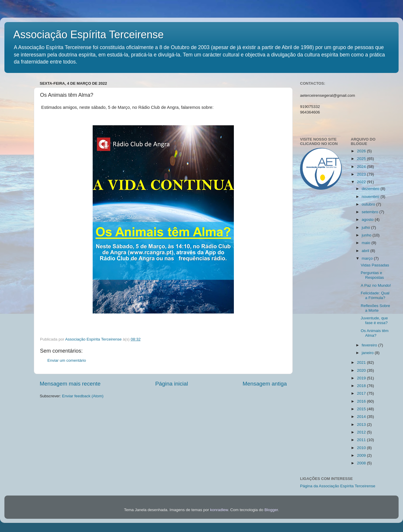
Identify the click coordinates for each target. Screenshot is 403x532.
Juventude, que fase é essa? (374, 320)
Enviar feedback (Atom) (83, 396)
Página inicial (172, 384)
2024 (362, 167)
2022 (362, 182)
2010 (362, 448)
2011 (362, 440)
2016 (362, 401)
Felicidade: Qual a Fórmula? (375, 295)
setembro (371, 212)
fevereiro (370, 345)
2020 (362, 370)
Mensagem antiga (265, 384)
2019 (362, 378)
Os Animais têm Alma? (375, 333)
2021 (362, 362)
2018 (362, 386)
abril (366, 251)
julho (367, 227)
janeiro (368, 353)
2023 (362, 174)
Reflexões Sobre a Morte (375, 308)
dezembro (371, 189)
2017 (362, 393)
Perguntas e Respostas (372, 275)
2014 (362, 417)
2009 (362, 455)
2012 (362, 432)
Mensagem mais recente (70, 384)
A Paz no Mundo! (376, 285)
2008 (362, 463)
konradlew (219, 510)
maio (367, 243)
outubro (369, 204)
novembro (371, 197)
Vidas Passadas (375, 265)
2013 (362, 425)
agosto (368, 220)
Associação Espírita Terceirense (89, 35)
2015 (362, 409)
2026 (362, 151)
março (368, 258)
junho (367, 235)
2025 (362, 159)
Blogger (271, 510)
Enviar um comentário (67, 360)
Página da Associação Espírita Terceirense (338, 486)
